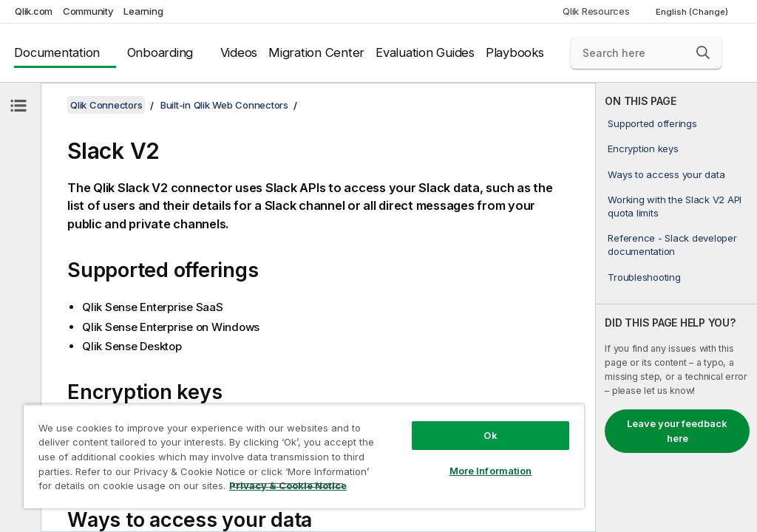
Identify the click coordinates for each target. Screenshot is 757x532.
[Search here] (646, 53)
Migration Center (316, 52)
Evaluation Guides (425, 52)
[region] (304, 456)
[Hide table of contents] (18, 106)
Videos (239, 52)
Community (88, 11)
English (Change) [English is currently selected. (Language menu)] (693, 12)
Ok (490, 435)
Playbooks (515, 52)
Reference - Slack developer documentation (672, 245)
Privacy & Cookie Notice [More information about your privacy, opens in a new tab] (288, 485)
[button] (703, 52)
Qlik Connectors (106, 105)
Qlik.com (34, 11)
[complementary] (676, 307)
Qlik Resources (596, 11)
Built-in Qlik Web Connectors (224, 105)
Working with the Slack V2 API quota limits (675, 206)
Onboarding (160, 52)
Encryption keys (643, 149)
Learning (143, 11)
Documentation (57, 52)
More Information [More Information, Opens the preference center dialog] (491, 471)
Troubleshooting (644, 277)
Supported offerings (652, 123)
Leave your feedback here (677, 431)
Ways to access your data (666, 174)
